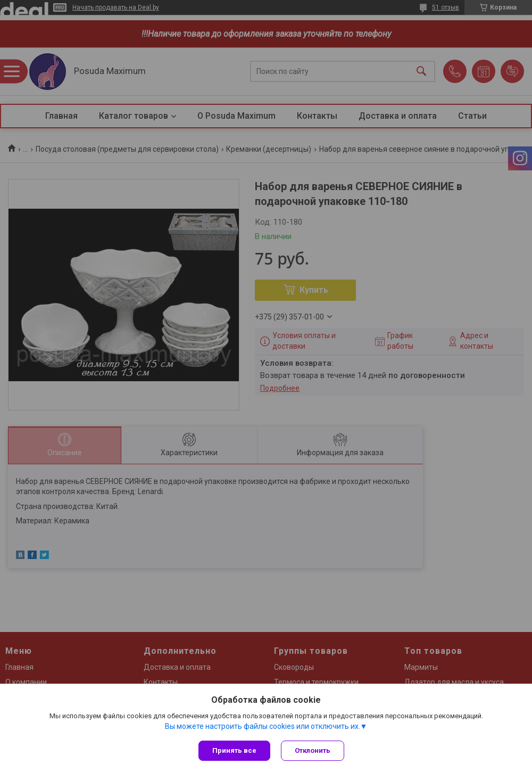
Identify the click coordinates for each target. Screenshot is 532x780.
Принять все (234, 750)
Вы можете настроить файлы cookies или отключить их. (263, 726)
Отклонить (313, 750)
